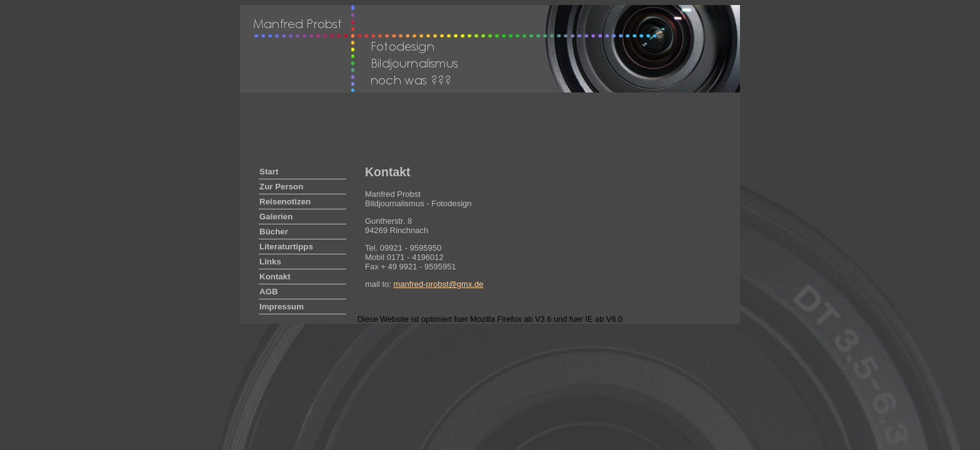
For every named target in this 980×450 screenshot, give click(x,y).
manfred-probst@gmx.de (439, 284)
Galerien (276, 217)
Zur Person (281, 187)
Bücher (274, 232)
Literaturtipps (286, 247)
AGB (269, 292)
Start (269, 172)
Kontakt (275, 277)
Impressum (282, 307)
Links (270, 262)
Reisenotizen (285, 202)
